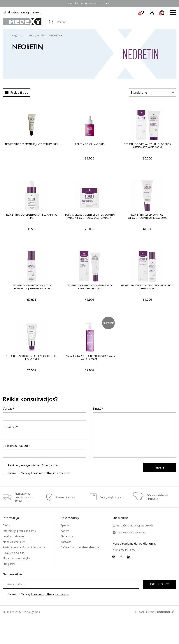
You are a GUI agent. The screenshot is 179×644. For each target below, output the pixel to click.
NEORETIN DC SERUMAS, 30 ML (89, 144)
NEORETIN (55, 35)
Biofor (7, 525)
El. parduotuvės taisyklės (17, 558)
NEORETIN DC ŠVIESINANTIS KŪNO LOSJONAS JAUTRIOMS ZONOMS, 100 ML (147, 146)
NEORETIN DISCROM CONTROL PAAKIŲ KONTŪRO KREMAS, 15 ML (32, 358)
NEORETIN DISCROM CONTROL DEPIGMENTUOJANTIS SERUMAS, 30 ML (147, 216)
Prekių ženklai (37, 35)
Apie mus (66, 525)
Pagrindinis (18, 35)
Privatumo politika (42, 473)
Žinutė (97, 409)
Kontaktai (66, 542)
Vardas (8, 409)
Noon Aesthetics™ (14, 542)
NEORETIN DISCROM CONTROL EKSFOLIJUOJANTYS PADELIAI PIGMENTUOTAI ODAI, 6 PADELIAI (89, 216)
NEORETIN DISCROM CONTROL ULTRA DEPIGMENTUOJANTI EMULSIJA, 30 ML (32, 287)
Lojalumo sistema (14, 536)
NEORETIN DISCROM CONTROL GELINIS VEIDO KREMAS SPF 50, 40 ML (89, 287)
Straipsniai (9, 564)
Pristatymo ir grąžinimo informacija (24, 547)
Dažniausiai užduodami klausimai (80, 547)
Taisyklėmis (62, 473)
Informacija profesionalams (19, 531)
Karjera (65, 531)
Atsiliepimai (67, 536)
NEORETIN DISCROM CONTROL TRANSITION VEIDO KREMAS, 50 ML (147, 287)
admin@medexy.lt (31, 12)
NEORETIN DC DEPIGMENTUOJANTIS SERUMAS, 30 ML (32, 216)
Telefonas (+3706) (15, 446)
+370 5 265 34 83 (134, 532)
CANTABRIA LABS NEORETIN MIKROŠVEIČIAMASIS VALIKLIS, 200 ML (89, 358)
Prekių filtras (19, 93)
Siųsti (160, 468)
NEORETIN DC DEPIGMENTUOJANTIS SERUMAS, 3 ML (32, 144)
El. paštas (9, 427)
